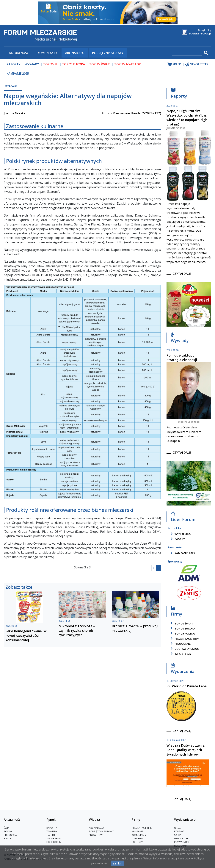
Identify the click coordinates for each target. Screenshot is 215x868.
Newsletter (181, 838)
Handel (8, 838)
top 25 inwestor (128, 64)
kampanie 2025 (182, 553)
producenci (180, 644)
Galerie (51, 835)
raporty (14, 64)
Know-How (96, 835)
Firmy (176, 612)
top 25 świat (100, 64)
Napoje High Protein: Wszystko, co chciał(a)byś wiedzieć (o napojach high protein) (187, 117)
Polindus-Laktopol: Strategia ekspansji (182, 357)
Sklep (178, 835)
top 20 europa (182, 628)
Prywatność (182, 842)
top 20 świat (181, 623)
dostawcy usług (184, 649)
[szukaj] (187, 53)
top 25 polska (182, 633)
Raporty (179, 94)
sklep (174, 64)
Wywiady (180, 339)
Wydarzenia (183, 669)
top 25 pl (51, 64)
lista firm (138, 838)
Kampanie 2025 (18, 74)
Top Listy (137, 842)
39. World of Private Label (187, 686)
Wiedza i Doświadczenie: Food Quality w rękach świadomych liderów (186, 750)
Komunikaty (47, 53)
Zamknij (117, 863)
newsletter (197, 64)
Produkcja (10, 835)
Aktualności (19, 53)
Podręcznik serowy (108, 53)
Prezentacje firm (184, 639)
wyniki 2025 (180, 534)
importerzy (180, 654)
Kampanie (137, 831)
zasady (177, 539)
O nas (178, 828)
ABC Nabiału (75, 53)
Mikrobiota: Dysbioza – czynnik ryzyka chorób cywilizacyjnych (77, 630)
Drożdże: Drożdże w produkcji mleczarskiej (135, 628)
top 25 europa (74, 64)
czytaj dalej (182, 274)
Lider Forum (183, 518)
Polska (8, 831)
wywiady (32, 64)
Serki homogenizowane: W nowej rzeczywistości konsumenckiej (26, 635)
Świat (7, 828)
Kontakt (179, 831)
